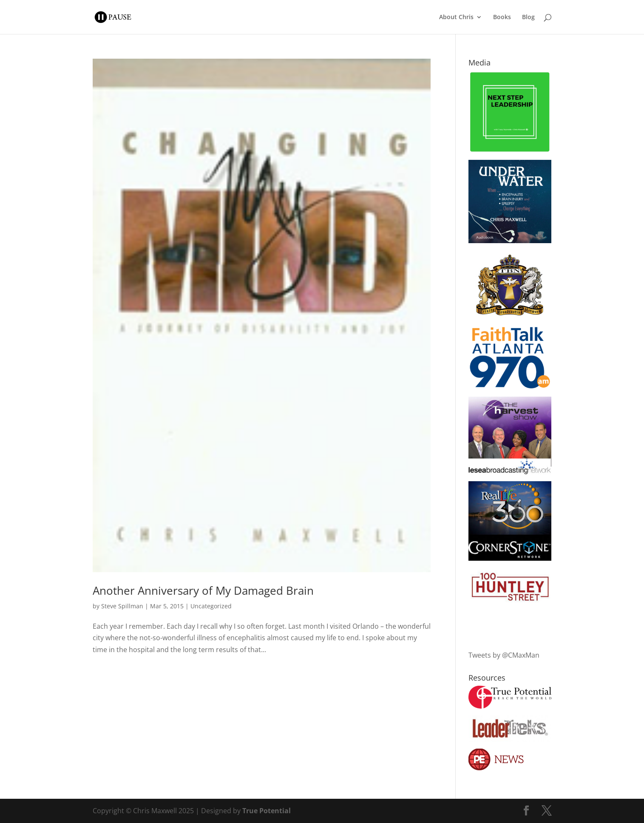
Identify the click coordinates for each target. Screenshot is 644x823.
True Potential (267, 811)
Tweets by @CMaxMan (504, 655)
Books (502, 17)
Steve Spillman (122, 606)
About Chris (456, 17)
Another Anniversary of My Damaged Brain (203, 590)
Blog (528, 17)
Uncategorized (211, 606)
